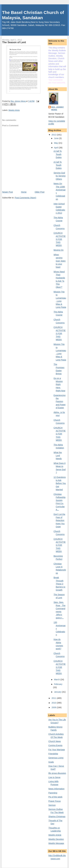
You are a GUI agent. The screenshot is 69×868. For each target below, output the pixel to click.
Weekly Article (14, 110)
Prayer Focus (54, 801)
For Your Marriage (57, 750)
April (56, 148)
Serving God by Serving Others (60, 176)
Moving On (59, 250)
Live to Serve (54, 777)
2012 (54, 135)
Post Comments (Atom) (25, 198)
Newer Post (7, 192)
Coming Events (55, 745)
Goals (51, 762)
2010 (54, 703)
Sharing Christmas (57, 817)
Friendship (53, 754)
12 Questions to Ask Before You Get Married (60, 483)
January (58, 692)
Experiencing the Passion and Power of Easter (60, 401)
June (57, 138)
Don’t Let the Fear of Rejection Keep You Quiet (59, 520)
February (58, 684)
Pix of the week (55, 797)
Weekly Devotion (56, 839)
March (57, 680)
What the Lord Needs (58, 456)
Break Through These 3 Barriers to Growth (59, 584)
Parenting (53, 793)
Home (24, 192)
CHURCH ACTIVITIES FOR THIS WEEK (60, 239)
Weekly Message (56, 843)
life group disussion (57, 773)
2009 (54, 707)
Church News (55, 741)
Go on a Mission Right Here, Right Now (59, 384)
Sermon (52, 805)
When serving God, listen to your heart (60, 261)
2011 (54, 698)
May (56, 143)
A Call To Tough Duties (58, 154)
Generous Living (56, 758)
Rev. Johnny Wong (58, 108)
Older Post (40, 192)
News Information (56, 789)
